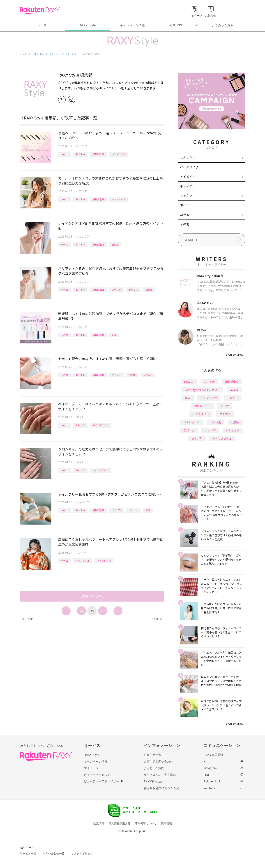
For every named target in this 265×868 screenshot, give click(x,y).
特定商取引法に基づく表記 (161, 788)
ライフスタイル (222, 438)
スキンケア (83, 236)
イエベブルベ (192, 422)
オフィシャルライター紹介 (63, 54)
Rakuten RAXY (40, 10)
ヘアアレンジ (104, 561)
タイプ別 (197, 438)
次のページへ (92, 596)
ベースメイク (189, 167)
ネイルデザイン (101, 425)
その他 (185, 224)
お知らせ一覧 (152, 755)
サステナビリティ (82, 854)
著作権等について (146, 824)
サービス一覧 (28, 854)
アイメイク (188, 177)
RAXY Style (87, 25)
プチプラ (116, 290)
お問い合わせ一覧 (54, 854)
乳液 (114, 335)
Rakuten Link (212, 781)
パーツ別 (216, 422)
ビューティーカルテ (97, 775)
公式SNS (176, 25)
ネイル (80, 417)
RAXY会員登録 (213, 755)
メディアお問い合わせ (158, 762)
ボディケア (188, 186)
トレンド (80, 425)
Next (156, 619)
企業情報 (99, 824)
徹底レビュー (202, 406)
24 (81, 611)
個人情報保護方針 (120, 824)
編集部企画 (98, 154)
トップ (42, 25)
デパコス (133, 290)
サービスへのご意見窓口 (160, 775)
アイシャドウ (209, 398)
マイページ (91, 768)
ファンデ (210, 430)
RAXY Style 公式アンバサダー (202, 390)
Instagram (210, 768)
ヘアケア (82, 146)
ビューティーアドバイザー (101, 781)
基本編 (234, 390)
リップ (225, 406)
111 (118, 611)
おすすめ (80, 154)
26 (103, 611)
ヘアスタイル (119, 154)
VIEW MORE (236, 355)
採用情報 (166, 824)
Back (27, 619)
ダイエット (233, 430)
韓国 (188, 398)
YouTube (209, 788)
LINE (207, 775)
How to (64, 154)
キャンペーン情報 (132, 25)
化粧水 (115, 244)
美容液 (149, 290)
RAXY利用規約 (153, 781)
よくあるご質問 (223, 25)
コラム (185, 215)
